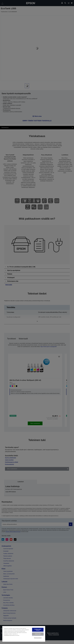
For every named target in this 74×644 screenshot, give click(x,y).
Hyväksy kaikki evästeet (38, 630)
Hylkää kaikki (38, 634)
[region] (24, 634)
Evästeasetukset (38, 638)
